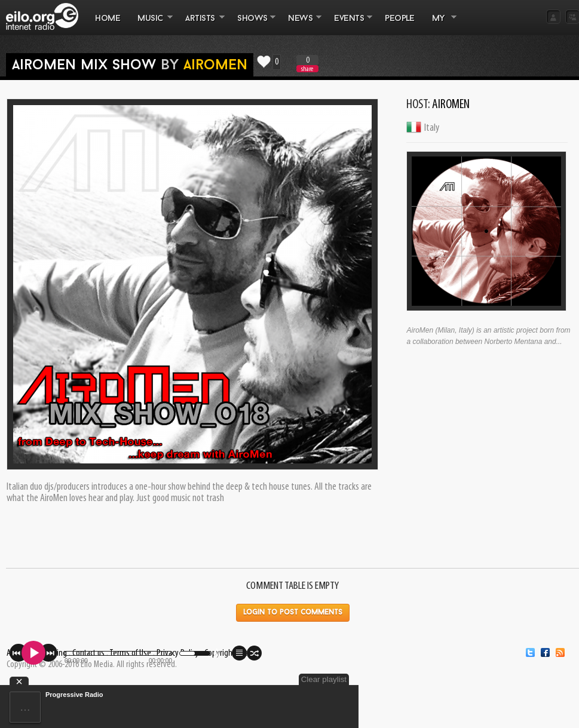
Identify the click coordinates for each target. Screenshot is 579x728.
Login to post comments (293, 613)
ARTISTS (201, 24)
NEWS (301, 24)
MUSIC (151, 24)
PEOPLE (399, 19)
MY (440, 24)
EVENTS (349, 24)
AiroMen (215, 66)
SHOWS (252, 24)
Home (108, 19)
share (307, 69)
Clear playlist (324, 679)
